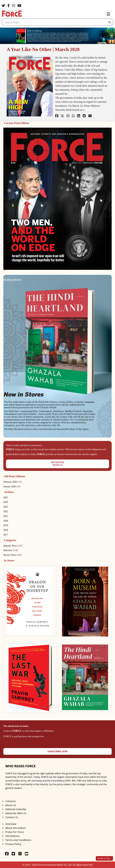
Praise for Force (15, 832)
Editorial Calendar (16, 809)
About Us (11, 805)
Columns (11, 801)
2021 (6, 516)
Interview (11, 550)
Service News (13, 555)
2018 (6, 530)
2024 (6, 502)
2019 (6, 525)
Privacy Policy (13, 844)
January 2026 (12, 487)
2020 (6, 521)
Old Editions (12, 836)
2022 (6, 511)
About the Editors (16, 828)
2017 (6, 535)
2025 (6, 498)
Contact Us (12, 817)
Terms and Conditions (18, 840)
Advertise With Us (16, 813)
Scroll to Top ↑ (104, 858)
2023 (6, 507)
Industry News (13, 546)
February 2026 (12, 482)
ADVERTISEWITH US (57, 464)
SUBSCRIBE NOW (57, 751)
